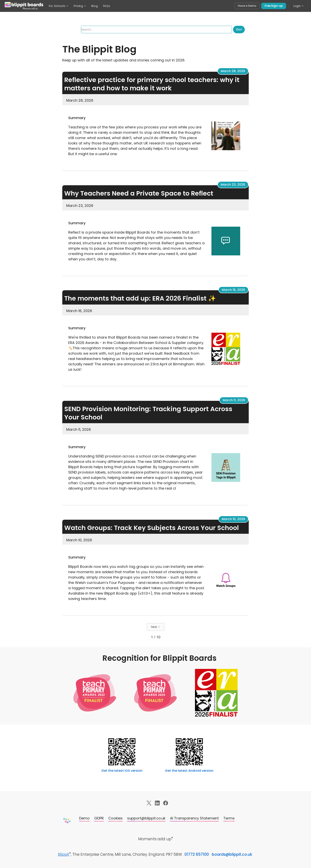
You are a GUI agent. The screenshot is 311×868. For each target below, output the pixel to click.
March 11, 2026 (234, 400)
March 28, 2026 (233, 71)
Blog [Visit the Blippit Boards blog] (94, 6)
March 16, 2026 (233, 290)
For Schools (59, 6)
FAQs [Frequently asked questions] (107, 6)
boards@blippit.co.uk (232, 854)
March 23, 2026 (233, 185)
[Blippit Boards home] (24, 6)
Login (299, 6)
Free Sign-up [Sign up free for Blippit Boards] (274, 6)
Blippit (64, 854)
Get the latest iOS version (122, 771)
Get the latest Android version (189, 771)
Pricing (80, 6)
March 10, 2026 (233, 519)
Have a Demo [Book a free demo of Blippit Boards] (247, 6)
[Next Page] (156, 627)
